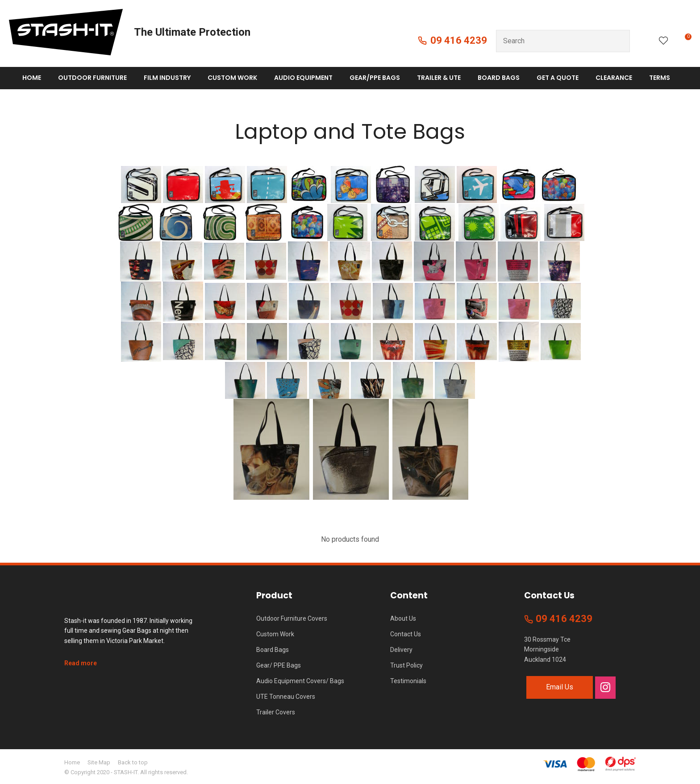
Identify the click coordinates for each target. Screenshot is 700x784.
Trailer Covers (276, 712)
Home (32, 78)
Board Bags (499, 78)
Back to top (133, 762)
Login (644, 41)
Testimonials (408, 681)
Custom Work (232, 78)
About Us (403, 618)
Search (619, 41)
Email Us (560, 687)
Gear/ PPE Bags (279, 665)
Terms (660, 78)
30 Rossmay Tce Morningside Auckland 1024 (547, 649)
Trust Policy (406, 665)
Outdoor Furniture (92, 78)
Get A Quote (558, 78)
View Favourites (663, 41)
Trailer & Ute (439, 78)
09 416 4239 (459, 40)
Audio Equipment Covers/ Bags (300, 681)
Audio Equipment (303, 78)
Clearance (614, 78)
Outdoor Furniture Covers (292, 618)
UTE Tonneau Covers (286, 697)
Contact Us (406, 634)
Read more (81, 663)
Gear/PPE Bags (375, 78)
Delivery (401, 650)
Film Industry (167, 78)
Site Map (99, 762)
